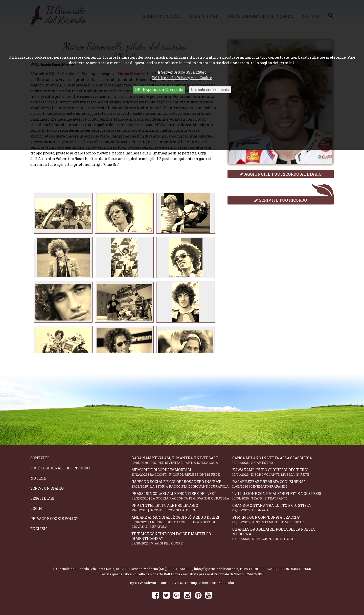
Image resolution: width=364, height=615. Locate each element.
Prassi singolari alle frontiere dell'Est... (182, 496)
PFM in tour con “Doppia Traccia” (283, 520)
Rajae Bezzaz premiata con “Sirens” (283, 484)
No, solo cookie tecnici (210, 90)
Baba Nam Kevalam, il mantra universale (182, 460)
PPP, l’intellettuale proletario (182, 508)
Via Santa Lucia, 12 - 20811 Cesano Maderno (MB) (128, 569)
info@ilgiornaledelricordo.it (216, 569)
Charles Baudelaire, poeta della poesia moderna (283, 534)
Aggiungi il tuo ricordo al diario (281, 174)
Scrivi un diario (47, 488)
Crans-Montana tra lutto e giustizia (283, 508)
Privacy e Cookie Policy (54, 519)
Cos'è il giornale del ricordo (60, 468)
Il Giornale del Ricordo (71, 569)
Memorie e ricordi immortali (182, 472)
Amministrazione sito (217, 583)
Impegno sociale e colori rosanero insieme (182, 484)
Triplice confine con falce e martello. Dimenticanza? (182, 538)
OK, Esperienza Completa (159, 90)
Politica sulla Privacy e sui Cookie (182, 78)
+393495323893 (180, 569)
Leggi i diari (42, 498)
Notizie (38, 478)
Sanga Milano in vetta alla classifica (283, 460)
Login (36, 508)
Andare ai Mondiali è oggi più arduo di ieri (182, 522)
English (39, 529)
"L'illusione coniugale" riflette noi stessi (283, 496)
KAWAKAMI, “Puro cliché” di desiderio (283, 472)
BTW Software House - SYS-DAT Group (166, 583)
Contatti (40, 458)
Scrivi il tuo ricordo (281, 200)
